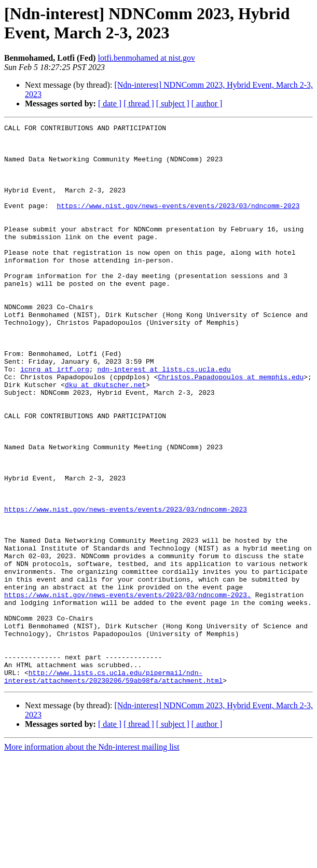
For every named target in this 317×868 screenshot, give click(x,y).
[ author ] (207, 104)
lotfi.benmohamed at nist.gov (146, 58)
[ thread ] (139, 104)
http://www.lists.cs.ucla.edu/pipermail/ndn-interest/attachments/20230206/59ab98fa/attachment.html (113, 788)
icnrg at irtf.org (55, 419)
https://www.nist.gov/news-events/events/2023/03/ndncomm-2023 (178, 223)
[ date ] (110, 104)
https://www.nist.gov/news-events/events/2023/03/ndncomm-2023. (128, 690)
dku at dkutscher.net (105, 437)
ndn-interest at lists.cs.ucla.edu (164, 419)
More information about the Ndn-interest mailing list (92, 859)
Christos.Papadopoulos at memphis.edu (231, 428)
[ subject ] (173, 104)
